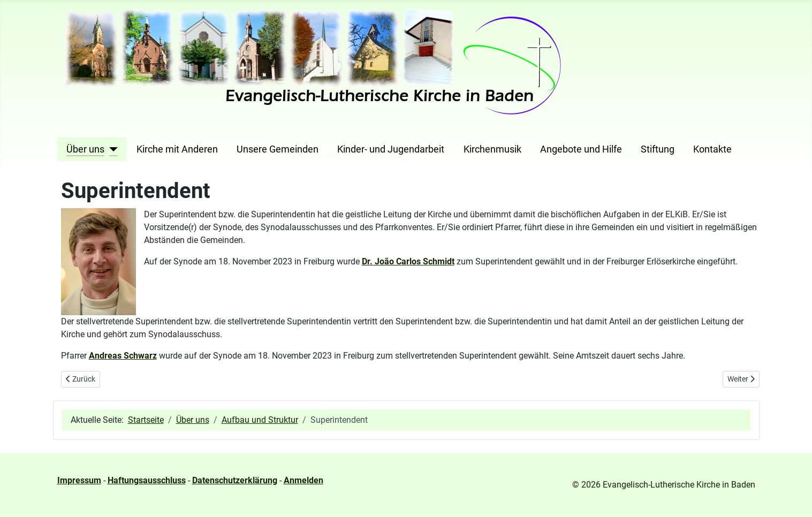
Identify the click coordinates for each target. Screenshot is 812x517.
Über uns (85, 149)
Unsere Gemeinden (278, 149)
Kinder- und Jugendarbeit (391, 149)
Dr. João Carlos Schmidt (408, 261)
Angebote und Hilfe (581, 149)
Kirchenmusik (492, 149)
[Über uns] (111, 149)
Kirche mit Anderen (177, 149)
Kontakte (712, 149)
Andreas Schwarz (123, 356)
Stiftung (658, 149)
